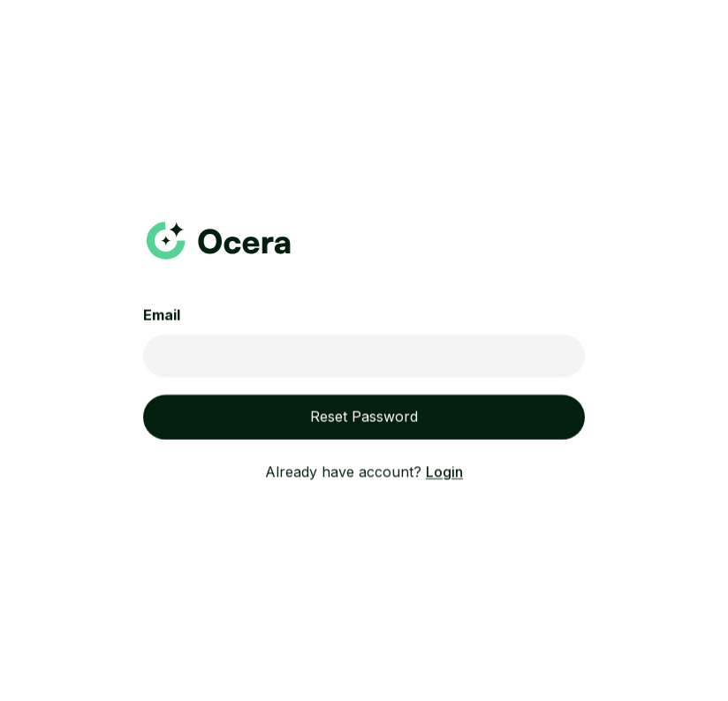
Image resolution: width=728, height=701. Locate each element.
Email (162, 316)
